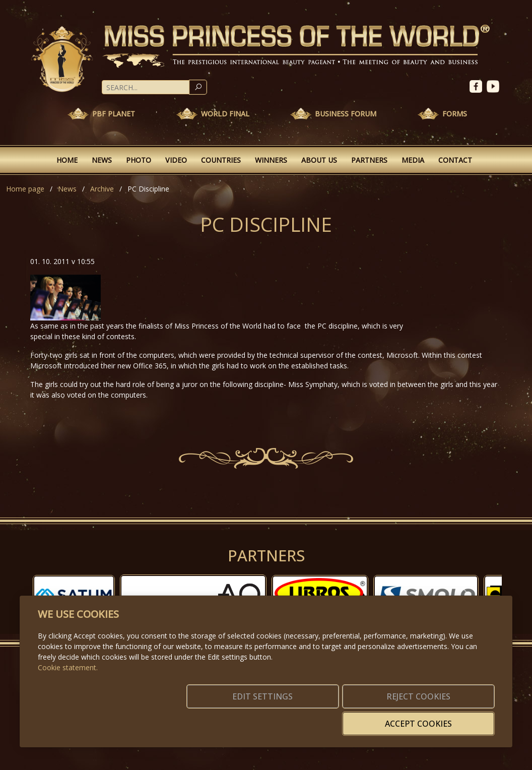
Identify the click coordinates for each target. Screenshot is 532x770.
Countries (221, 160)
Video (176, 160)
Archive (102, 189)
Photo (139, 160)
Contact (455, 160)
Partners (369, 160)
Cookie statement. (68, 683)
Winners (271, 160)
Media (413, 160)
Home (67, 160)
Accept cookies (446, 718)
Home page (25, 189)
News (102, 160)
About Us (319, 160)
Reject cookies (345, 718)
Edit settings (245, 718)
